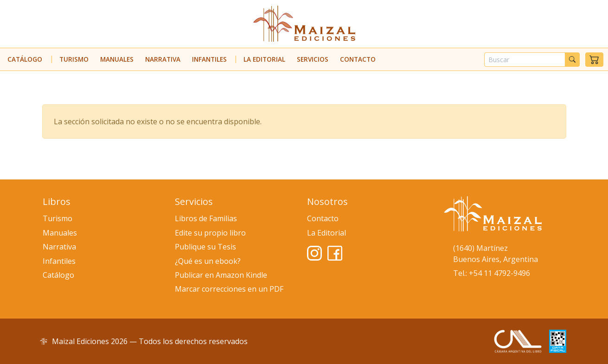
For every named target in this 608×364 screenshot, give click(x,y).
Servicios (313, 59)
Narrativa (163, 59)
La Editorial (264, 59)
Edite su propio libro (210, 233)
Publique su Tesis (205, 247)
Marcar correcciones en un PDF (229, 289)
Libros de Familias (206, 218)
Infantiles (209, 59)
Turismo (74, 59)
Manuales (117, 59)
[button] (594, 60)
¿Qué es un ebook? (208, 261)
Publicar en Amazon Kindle (221, 275)
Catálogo (25, 59)
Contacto (358, 59)
